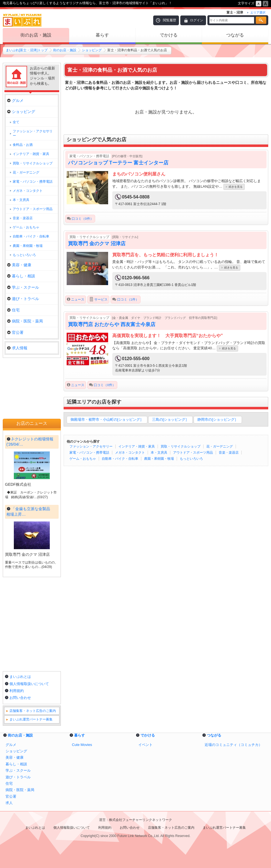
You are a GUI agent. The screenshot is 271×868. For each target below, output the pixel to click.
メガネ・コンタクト (130, 453)
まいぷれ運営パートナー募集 (31, 719)
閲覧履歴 (170, 20)
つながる (235, 35)
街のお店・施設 (36, 35)
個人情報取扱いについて (29, 684)
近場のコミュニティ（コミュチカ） (233, 745)
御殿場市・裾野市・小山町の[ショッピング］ (107, 419)
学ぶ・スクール (23, 287)
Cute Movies (82, 745)
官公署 (15, 332)
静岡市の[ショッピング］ (218, 419)
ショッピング (92, 50)
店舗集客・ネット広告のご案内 (33, 711)
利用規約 (17, 691)
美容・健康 (19, 265)
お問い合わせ (20, 698)
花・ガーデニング (220, 446)
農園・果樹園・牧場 (159, 459)
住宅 (13, 310)
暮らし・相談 (21, 276)
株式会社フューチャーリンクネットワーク (140, 820)
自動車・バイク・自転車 (120, 459)
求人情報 (17, 348)
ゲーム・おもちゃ (83, 459)
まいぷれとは (20, 677)
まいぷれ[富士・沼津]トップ (27, 50)
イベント (145, 745)
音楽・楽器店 (229, 453)
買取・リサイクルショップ (181, 446)
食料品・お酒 (23, 145)
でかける (169, 35)
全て (16, 122)
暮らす (102, 35)
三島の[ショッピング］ (171, 419)
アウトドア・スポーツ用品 (193, 453)
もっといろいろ (191, 459)
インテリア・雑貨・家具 (137, 446)
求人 (9, 803)
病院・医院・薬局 (25, 321)
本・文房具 (159, 453)
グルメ (15, 100)
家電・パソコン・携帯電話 (89, 453)
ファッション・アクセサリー (91, 446)
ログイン (197, 20)
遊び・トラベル (23, 299)
